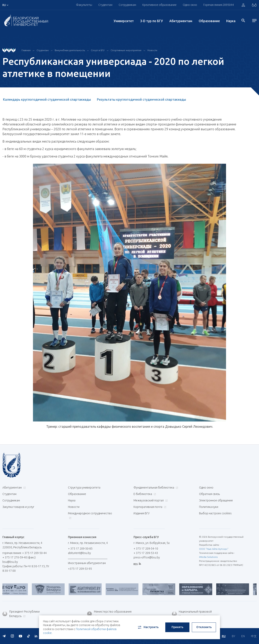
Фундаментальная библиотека (155, 488)
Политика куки (209, 507)
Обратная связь (209, 494)
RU (224, 636)
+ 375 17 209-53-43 (146, 553)
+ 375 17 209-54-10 (146, 549)
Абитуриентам (181, 21)
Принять (177, 627)
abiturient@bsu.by (79, 553)
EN (243, 636)
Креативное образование (159, 5)
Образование (209, 21)
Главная (26, 50)
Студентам (105, 5)
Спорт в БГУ (98, 50)
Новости (152, 50)
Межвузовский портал (150, 500)
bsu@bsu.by (10, 562)
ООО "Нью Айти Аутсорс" (214, 549)
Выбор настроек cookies (215, 513)
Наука (231, 21)
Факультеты (84, 5)
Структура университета (84, 488)
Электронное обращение (216, 500)
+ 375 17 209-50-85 (80, 549)
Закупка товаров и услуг (18, 507)
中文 (254, 636)
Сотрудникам (127, 5)
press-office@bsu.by (147, 557)
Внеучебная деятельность (70, 50)
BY (233, 636)
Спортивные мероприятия (126, 50)
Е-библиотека (144, 494)
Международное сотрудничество (90, 515)
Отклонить (204, 627)
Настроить (148, 627)
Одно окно (190, 5)
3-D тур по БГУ (152, 21)
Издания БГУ (142, 513)
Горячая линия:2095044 (219, 5)
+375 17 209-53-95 (80, 569)
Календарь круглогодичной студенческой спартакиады (47, 99)
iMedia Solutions (208, 557)
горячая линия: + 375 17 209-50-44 (25, 553)
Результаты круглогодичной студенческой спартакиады (141, 99)
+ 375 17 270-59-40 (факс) (19, 557)
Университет (124, 21)
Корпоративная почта (149, 507)
